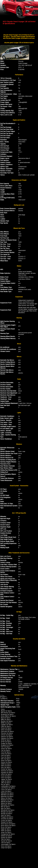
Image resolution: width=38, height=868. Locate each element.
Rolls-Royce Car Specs (8, 825)
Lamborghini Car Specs (8, 786)
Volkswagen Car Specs (8, 844)
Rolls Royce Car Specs (8, 824)
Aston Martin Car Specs (8, 716)
